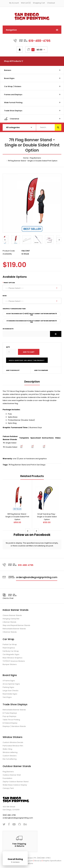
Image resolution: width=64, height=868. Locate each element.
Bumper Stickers (10, 664)
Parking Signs (8, 687)
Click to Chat (8, 598)
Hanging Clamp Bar (11, 619)
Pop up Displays (9, 716)
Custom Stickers (10, 756)
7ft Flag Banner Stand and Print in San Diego (27, 465)
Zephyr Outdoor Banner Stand (16, 782)
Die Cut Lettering (10, 759)
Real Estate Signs (10, 694)
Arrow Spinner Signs (11, 684)
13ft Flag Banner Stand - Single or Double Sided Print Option (17, 517)
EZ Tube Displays (10, 713)
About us (38, 861)
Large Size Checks (11, 691)
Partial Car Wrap (10, 644)
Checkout (51, 3)
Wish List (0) (26, 3)
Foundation (7, 778)
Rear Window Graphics (12, 658)
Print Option (9, 283)
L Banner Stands (9, 622)
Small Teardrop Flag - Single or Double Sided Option (47, 517)
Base (5, 296)
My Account (14, 3)
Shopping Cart (39, 3)
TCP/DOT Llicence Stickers (14, 661)
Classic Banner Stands (12, 615)
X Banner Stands (10, 632)
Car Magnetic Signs (11, 654)
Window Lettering (10, 752)
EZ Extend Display (10, 723)
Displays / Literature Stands (14, 726)
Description (32, 382)
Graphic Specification (52, 861)
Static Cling (7, 749)
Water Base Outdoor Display (15, 785)
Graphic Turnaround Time (14, 309)
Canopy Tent (8, 788)
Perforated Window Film (13, 746)
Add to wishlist (13, 370)
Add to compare (41, 370)
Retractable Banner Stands (14, 629)
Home (26, 158)
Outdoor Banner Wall (12, 775)
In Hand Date (8, 329)
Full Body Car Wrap (11, 651)
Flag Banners (35, 158)
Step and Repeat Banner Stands (16, 625)
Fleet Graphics (9, 648)
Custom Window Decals (13, 742)
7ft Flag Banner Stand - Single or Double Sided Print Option (33, 161)
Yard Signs (7, 697)
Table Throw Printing (11, 720)
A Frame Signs (9, 681)
